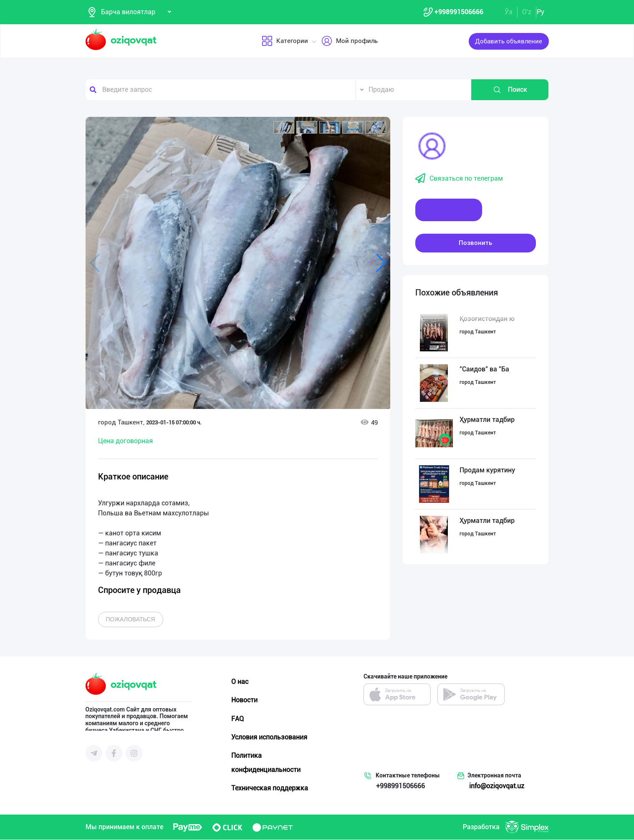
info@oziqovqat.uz (497, 786)
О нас (240, 682)
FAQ (237, 719)
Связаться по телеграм (459, 179)
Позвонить (475, 243)
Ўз (509, 12)
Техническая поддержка (270, 788)
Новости (244, 700)
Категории (284, 41)
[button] (284, 127)
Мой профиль (349, 41)
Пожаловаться (131, 620)
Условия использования (269, 737)
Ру (541, 12)
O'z (527, 12)
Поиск (510, 90)
